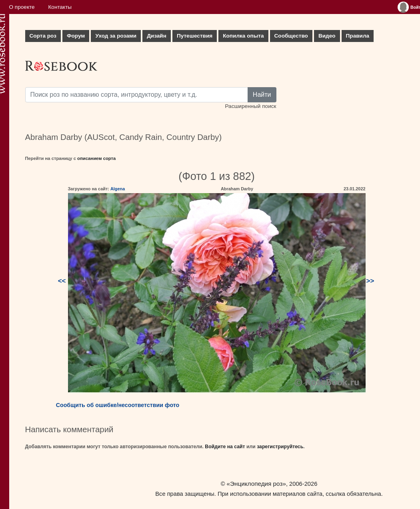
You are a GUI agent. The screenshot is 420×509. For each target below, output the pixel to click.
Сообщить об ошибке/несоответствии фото (118, 405)
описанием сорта (96, 158)
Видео (327, 36)
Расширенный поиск (250, 106)
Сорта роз (43, 36)
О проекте (22, 7)
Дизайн (157, 36)
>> (370, 281)
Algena (118, 189)
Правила (358, 36)
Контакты (60, 7)
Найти (262, 95)
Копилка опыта (243, 36)
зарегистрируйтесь (280, 447)
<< (62, 281)
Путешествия (195, 36)
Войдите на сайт (225, 447)
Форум (76, 36)
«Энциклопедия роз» (256, 484)
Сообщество (291, 36)
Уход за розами (116, 36)
